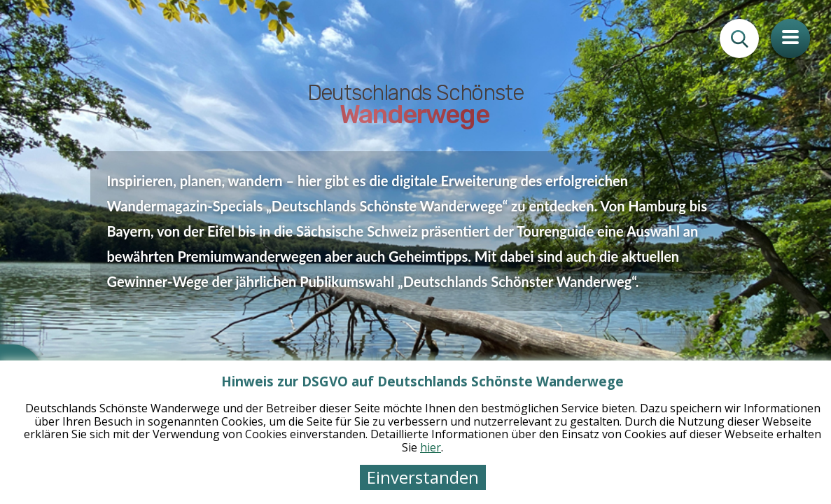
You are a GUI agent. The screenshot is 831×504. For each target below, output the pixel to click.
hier (431, 447)
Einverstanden (423, 477)
